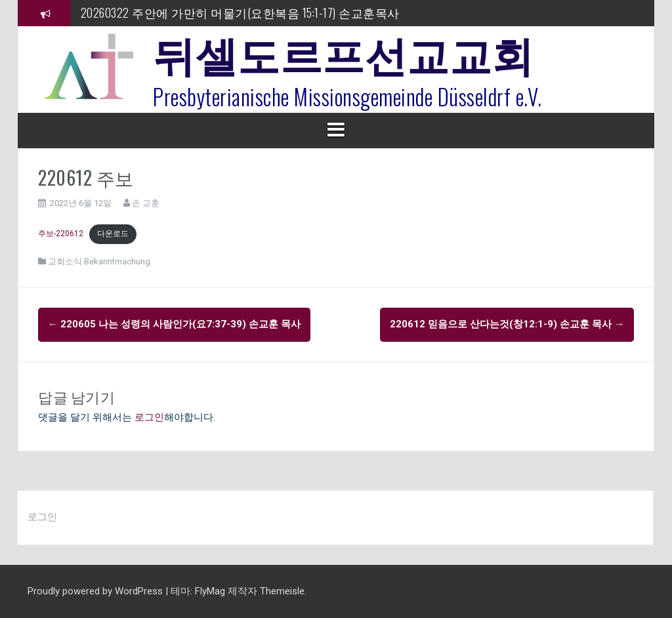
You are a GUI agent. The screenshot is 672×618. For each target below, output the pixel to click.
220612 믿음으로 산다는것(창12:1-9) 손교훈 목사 (507, 324)
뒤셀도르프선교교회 (344, 52)
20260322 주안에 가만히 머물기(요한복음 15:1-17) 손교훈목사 (240, 12)
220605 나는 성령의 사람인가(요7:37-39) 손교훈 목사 (174, 324)
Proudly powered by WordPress (96, 591)
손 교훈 (146, 203)
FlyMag (210, 591)
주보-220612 (61, 234)
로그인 (149, 417)
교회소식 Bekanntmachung (99, 261)
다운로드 (113, 234)
